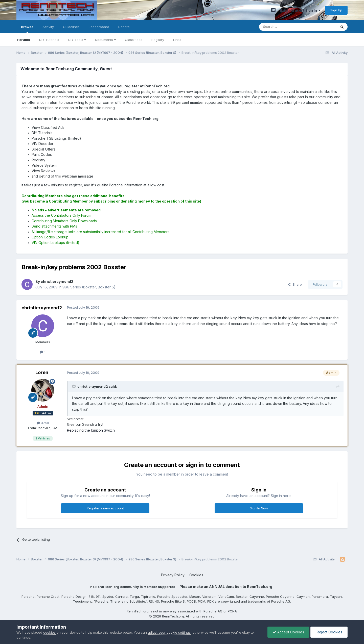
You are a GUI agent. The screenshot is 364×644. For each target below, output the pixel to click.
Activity (48, 27)
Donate (124, 27)
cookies (49, 632)
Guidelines (71, 27)
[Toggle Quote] (74, 386)
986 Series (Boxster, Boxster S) (89, 287)
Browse (27, 29)
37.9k (43, 423)
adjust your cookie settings (169, 632)
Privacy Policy (173, 575)
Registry (158, 40)
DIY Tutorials (49, 40)
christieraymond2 (42, 308)
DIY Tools (77, 40)
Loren (42, 372)
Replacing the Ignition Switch (91, 430)
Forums (24, 40)
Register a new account (105, 508)
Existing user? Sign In (300, 10)
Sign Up (336, 10)
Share (295, 284)
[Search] (285, 27)
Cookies (196, 575)
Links (177, 40)
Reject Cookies (329, 632)
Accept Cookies (288, 632)
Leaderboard (99, 27)
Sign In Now (259, 508)
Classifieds (134, 40)
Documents (105, 40)
